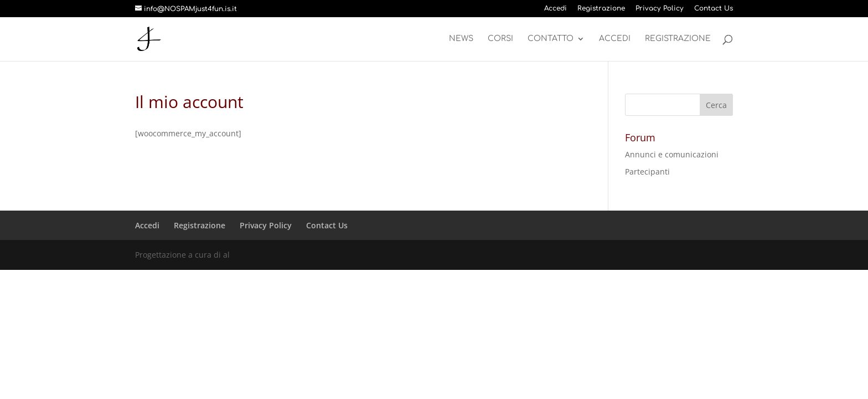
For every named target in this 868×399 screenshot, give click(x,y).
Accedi (556, 9)
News (461, 39)
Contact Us (714, 9)
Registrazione (601, 9)
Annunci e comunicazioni (672, 154)
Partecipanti (647, 172)
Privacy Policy (660, 9)
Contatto (551, 39)
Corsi (500, 39)
